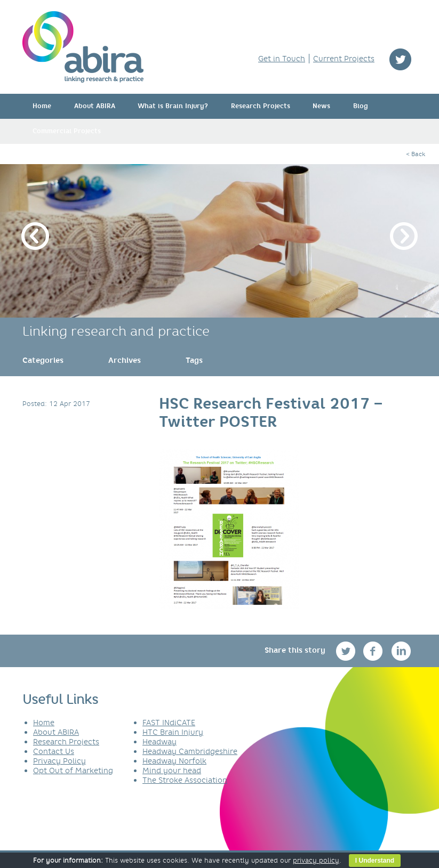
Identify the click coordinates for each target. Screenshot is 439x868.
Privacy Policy (59, 761)
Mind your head (172, 770)
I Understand (375, 861)
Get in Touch (282, 59)
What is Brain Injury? (173, 106)
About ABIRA (95, 106)
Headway (159, 742)
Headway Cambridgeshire (190, 751)
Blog (361, 106)
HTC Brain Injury (173, 732)
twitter (400, 59)
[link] (43, 360)
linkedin (401, 651)
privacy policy (316, 860)
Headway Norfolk (174, 761)
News (321, 106)
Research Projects (261, 106)
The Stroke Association (185, 780)
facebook (374, 651)
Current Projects (344, 59)
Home (42, 106)
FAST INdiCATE (169, 723)
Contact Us (54, 751)
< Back (416, 154)
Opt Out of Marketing (73, 770)
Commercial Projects (67, 131)
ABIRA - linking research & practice (83, 47)
